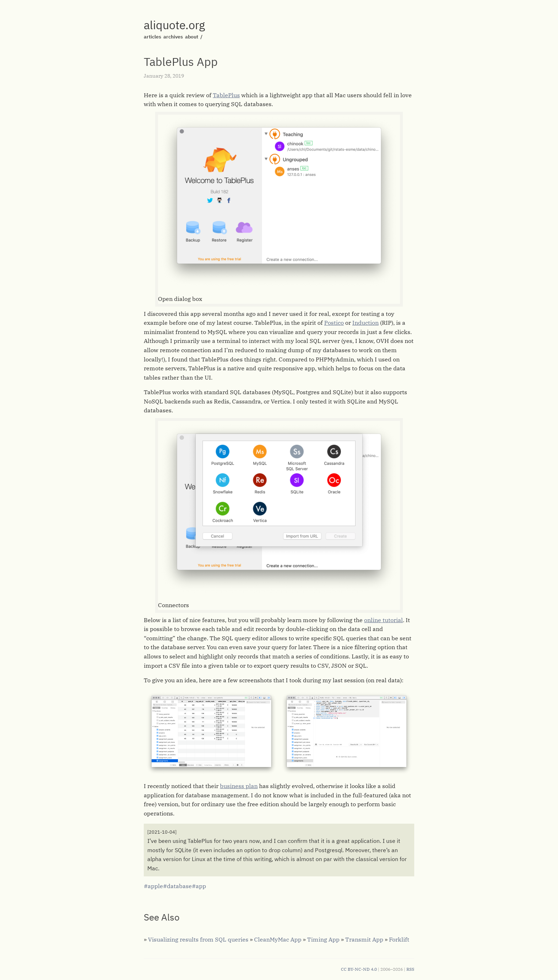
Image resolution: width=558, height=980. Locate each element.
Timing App (323, 939)
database (179, 886)
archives (173, 37)
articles (152, 37)
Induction (365, 323)
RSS (410, 969)
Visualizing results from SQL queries (198, 939)
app (201, 886)
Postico (334, 323)
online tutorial (383, 620)
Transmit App (364, 939)
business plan (239, 786)
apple (155, 886)
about (192, 37)
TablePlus (226, 95)
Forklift (399, 939)
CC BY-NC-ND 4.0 (359, 969)
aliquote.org (174, 25)
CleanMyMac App (278, 939)
